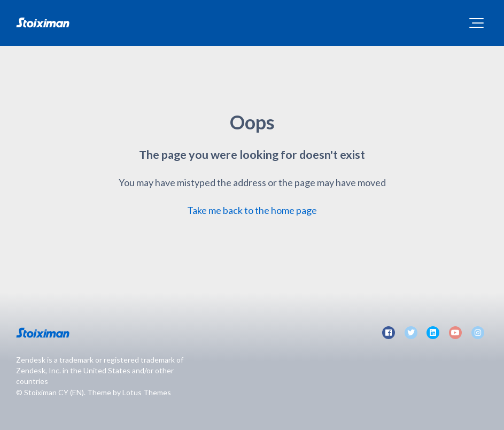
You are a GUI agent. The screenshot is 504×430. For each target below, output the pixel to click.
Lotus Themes (147, 392)
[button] (476, 23)
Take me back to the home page (252, 210)
